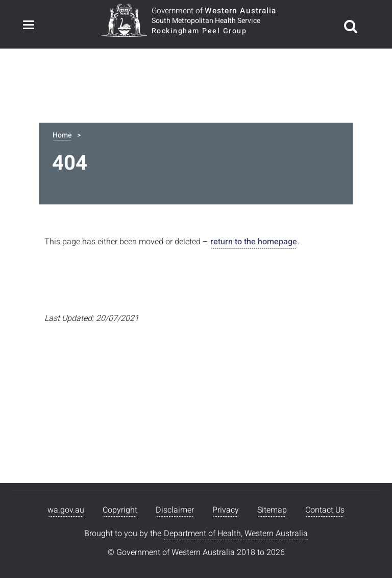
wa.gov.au (66, 510)
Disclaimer (175, 510)
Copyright (120, 510)
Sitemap (272, 510)
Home (62, 135)
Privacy (226, 510)
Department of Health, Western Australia (236, 534)
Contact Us (325, 510)
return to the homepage (254, 242)
